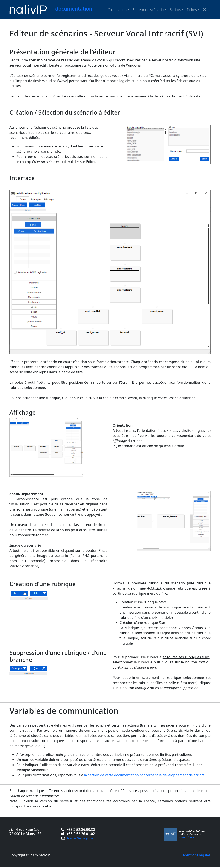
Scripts (175, 10)
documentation (74, 9)
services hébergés (187, 837)
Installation (118, 10)
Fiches (192, 10)
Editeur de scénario (148, 10)
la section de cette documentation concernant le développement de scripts (144, 775)
